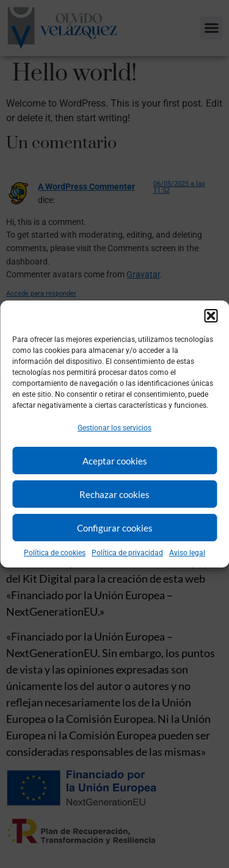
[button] (211, 316)
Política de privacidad (127, 553)
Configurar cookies (115, 528)
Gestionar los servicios (114, 428)
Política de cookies (55, 553)
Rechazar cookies (114, 494)
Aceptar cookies (115, 461)
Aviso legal (187, 553)
